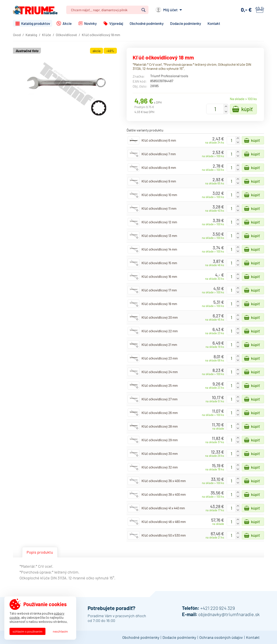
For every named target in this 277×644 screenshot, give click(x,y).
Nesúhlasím (60, 631)
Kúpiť (247, 109)
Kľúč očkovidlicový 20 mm (160, 317)
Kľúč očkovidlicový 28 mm (160, 426)
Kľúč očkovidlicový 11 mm (159, 208)
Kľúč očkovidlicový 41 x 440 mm (163, 508)
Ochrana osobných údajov (221, 637)
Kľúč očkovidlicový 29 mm (160, 440)
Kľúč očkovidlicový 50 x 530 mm (164, 535)
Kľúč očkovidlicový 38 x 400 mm (164, 494)
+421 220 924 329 (217, 608)
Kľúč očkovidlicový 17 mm (159, 290)
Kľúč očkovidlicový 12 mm (159, 222)
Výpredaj (116, 23)
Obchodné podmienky (147, 23)
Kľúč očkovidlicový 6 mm (159, 140)
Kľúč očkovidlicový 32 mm (160, 467)
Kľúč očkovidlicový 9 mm (159, 181)
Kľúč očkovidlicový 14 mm (159, 249)
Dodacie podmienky (186, 23)
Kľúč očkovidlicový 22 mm (160, 331)
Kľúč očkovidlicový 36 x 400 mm (164, 481)
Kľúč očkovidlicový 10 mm (159, 195)
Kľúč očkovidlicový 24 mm (160, 372)
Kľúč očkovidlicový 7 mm (159, 154)
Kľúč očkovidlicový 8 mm (159, 168)
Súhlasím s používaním (27, 631)
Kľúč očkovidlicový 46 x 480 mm (164, 522)
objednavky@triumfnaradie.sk (229, 614)
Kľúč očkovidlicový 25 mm (160, 385)
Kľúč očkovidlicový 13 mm (159, 236)
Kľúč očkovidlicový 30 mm (160, 454)
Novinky (90, 23)
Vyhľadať (143, 10)
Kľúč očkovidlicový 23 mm (160, 358)
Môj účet (170, 10)
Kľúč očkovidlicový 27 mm (159, 399)
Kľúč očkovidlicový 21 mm (159, 345)
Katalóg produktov (36, 23)
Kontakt (214, 23)
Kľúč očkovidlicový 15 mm (159, 263)
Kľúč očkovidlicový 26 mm (160, 413)
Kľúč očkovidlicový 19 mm (159, 304)
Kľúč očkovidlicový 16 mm (159, 276)
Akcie (67, 23)
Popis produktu (40, 552)
